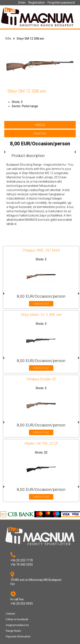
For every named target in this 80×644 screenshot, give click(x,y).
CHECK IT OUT (41, 304)
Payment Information (18, 637)
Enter (22, 3)
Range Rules (13, 631)
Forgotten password (61, 3)
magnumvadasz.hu (17, 625)
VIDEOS (40, 125)
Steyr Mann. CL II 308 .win (41, 315)
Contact (10, 614)
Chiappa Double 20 (41, 379)
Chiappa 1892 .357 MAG (41, 250)
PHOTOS (40, 134)
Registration (37, 3)
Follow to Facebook (17, 619)
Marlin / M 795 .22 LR (41, 443)
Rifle (8, 39)
